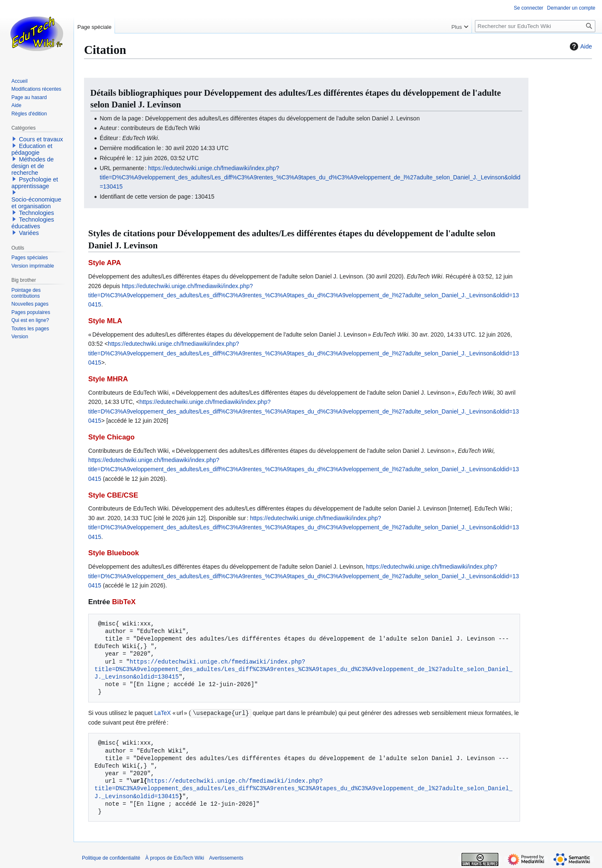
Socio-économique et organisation (36, 203)
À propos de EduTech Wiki (175, 858)
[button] (14, 139)
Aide (580, 46)
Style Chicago (111, 437)
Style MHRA (108, 379)
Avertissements (226, 858)
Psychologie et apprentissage (35, 183)
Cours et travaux (41, 139)
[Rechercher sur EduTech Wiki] (535, 26)
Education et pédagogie (32, 149)
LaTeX (163, 713)
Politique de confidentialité (111, 858)
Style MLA (105, 321)
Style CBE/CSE (113, 495)
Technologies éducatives (33, 223)
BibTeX (124, 602)
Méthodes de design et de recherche (32, 166)
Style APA (105, 263)
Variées (29, 233)
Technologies (36, 213)
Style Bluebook (114, 553)
